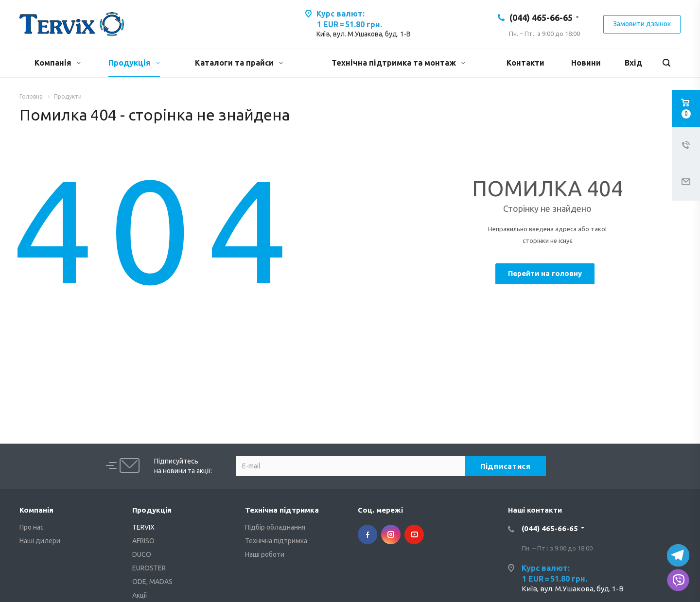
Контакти (525, 63)
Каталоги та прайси (239, 63)
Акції (140, 595)
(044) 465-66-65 (541, 17)
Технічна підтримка (282, 510)
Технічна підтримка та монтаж (398, 63)
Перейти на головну (545, 273)
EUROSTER (149, 568)
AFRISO (143, 541)
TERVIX (143, 527)
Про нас (32, 527)
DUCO (142, 554)
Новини (586, 63)
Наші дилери (40, 541)
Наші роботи (265, 554)
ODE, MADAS (152, 582)
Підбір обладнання (275, 527)
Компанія (58, 63)
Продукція (134, 63)
